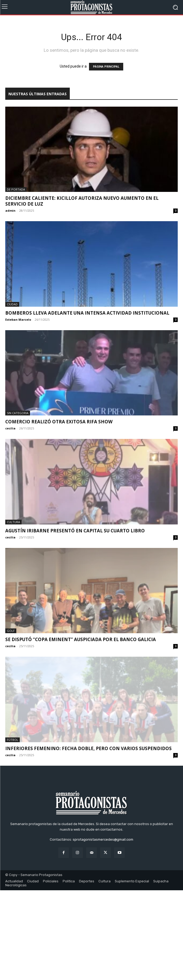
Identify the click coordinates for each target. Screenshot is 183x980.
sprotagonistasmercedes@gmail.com (103, 929)
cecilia (10, 428)
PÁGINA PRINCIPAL (106, 67)
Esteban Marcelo (18, 319)
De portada (16, 189)
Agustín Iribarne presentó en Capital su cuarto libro (75, 531)
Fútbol (13, 740)
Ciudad (12, 304)
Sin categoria (18, 413)
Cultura (13, 522)
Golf (11, 631)
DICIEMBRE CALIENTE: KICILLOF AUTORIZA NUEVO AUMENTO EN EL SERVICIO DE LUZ (82, 201)
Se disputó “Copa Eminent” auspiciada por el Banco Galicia (81, 639)
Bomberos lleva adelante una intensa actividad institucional (87, 313)
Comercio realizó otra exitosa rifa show (59, 422)
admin (10, 210)
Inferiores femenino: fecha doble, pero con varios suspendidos (88, 748)
